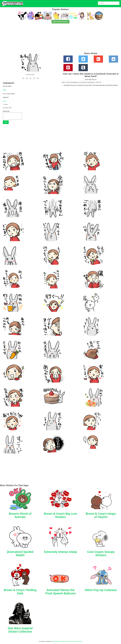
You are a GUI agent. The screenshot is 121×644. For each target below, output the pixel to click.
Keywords (64, 641)
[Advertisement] (57, 39)
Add (6, 122)
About (52, 641)
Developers (57, 641)
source (5, 101)
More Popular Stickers (61, 22)
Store (73, 641)
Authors (69, 641)
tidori (5, 90)
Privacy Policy (78, 641)
